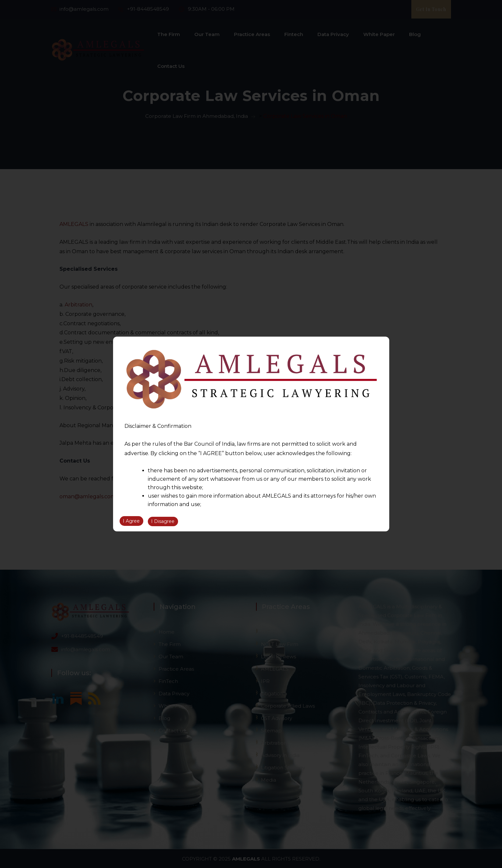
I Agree (131, 522)
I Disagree (163, 522)
